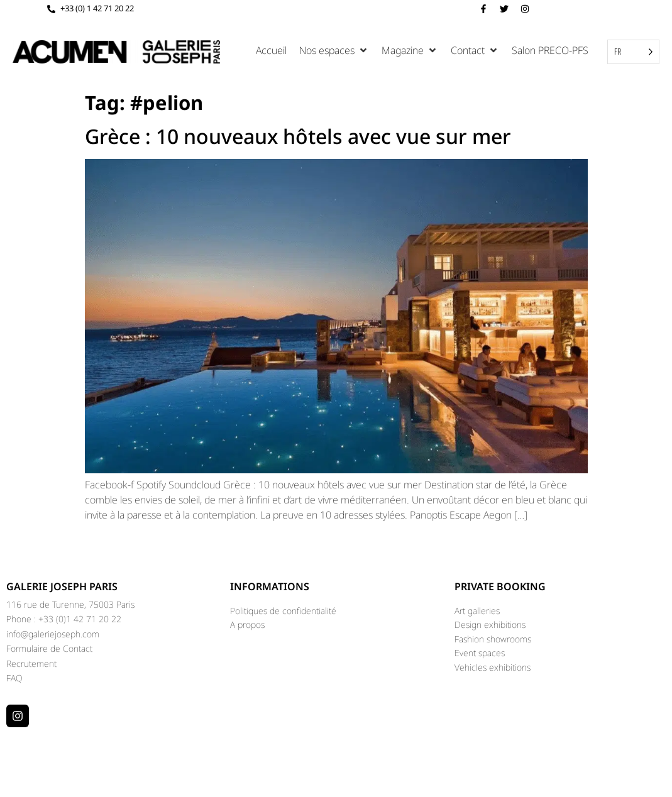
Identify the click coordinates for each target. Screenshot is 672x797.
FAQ (14, 678)
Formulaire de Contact (49, 648)
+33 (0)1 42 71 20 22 (80, 619)
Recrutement (31, 663)
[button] (334, 50)
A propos (247, 624)
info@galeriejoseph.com (53, 634)
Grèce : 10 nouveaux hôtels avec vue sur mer (298, 136)
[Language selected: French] (633, 52)
